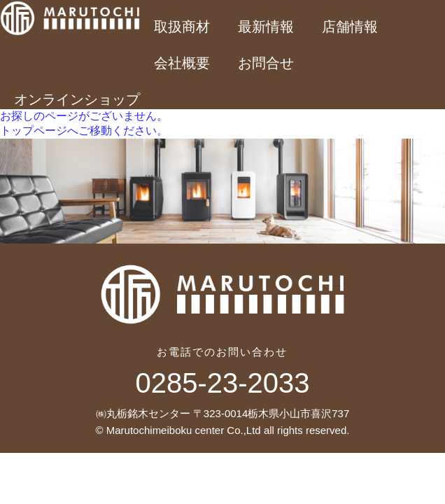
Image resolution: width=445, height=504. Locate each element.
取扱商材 (182, 27)
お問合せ (266, 63)
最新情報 (266, 27)
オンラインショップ (77, 99)
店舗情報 (350, 27)
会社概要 (182, 63)
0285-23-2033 (222, 383)
